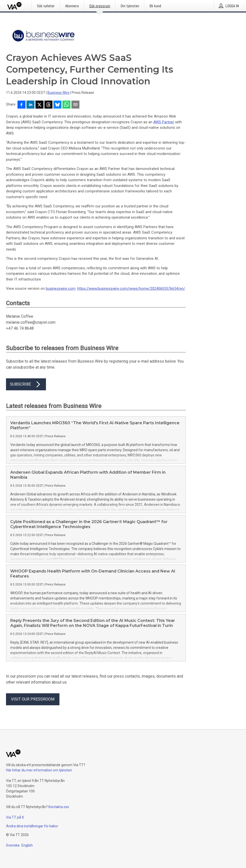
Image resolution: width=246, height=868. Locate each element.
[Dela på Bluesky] (57, 105)
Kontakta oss (59, 807)
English (27, 845)
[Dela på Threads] (48, 105)
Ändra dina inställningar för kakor (32, 826)
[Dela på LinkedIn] (30, 105)
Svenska (13, 845)
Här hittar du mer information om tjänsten (39, 770)
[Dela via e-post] (75, 105)
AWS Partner (164, 122)
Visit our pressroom (33, 699)
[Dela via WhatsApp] (66, 105)
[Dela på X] (39, 105)
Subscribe (26, 384)
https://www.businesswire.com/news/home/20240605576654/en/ (131, 289)
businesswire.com (61, 289)
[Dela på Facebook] (21, 105)
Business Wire (58, 93)
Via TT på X (15, 817)
